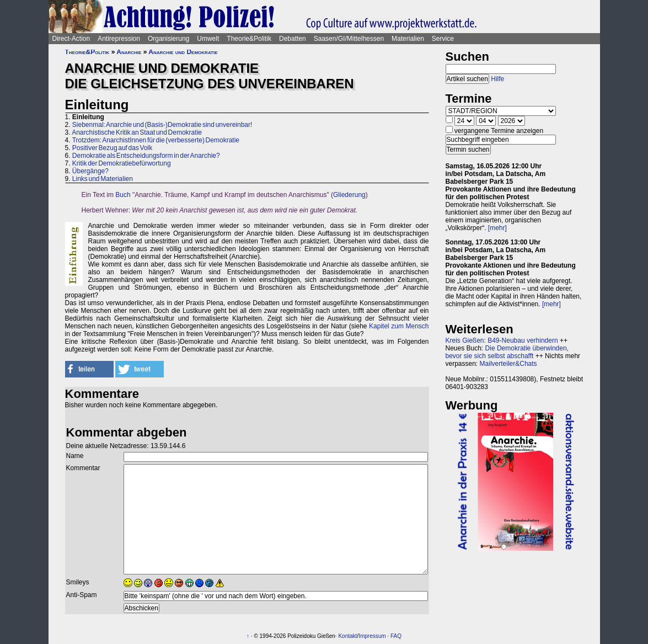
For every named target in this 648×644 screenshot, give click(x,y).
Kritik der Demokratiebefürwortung (122, 163)
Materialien (408, 39)
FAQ (396, 636)
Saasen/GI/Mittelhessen (349, 39)
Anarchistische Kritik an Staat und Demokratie (137, 132)
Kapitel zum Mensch (399, 326)
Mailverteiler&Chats (508, 364)
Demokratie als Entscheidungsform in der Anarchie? (146, 156)
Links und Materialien (103, 179)
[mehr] (497, 228)
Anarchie (129, 52)
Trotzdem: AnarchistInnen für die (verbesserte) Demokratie (156, 140)
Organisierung (168, 39)
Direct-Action (71, 39)
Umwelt (208, 39)
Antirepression (119, 39)
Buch (123, 195)
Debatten (293, 39)
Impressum (372, 636)
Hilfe (497, 79)
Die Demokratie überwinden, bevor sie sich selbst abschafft (507, 352)
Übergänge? (90, 171)
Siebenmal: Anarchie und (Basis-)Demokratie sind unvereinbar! (162, 125)
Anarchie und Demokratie (183, 52)
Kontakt (347, 636)
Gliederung (349, 195)
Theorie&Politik (249, 39)
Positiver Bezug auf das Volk (112, 148)
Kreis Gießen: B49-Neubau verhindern (502, 340)
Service (443, 39)
